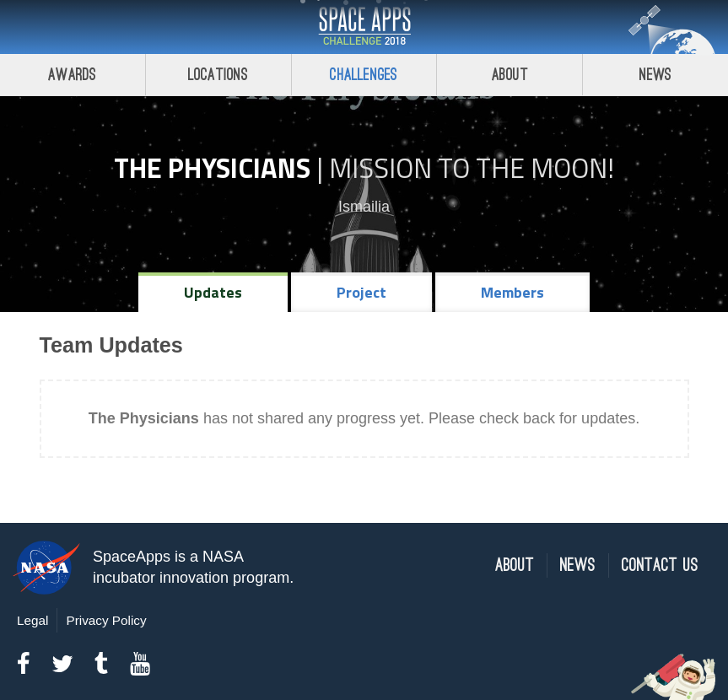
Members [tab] (512, 292)
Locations (218, 75)
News (656, 75)
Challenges (364, 75)
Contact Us (660, 565)
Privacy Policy (106, 620)
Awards (72, 75)
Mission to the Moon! (472, 168)
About (510, 75)
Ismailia (364, 207)
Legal (32, 620)
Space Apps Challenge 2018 (364, 27)
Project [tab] (361, 292)
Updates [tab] (213, 292)
